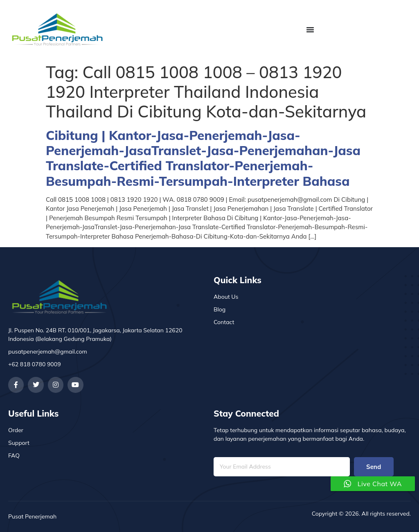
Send (374, 467)
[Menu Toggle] (310, 29)
